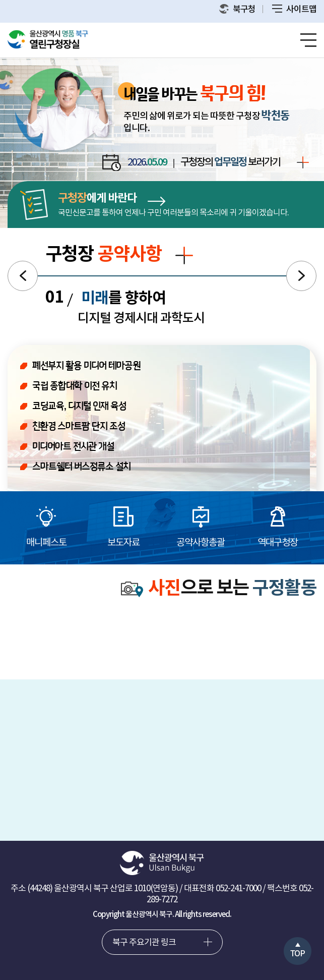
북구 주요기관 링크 (144, 943)
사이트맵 (294, 10)
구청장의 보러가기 (245, 163)
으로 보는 (219, 589)
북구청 (237, 9)
